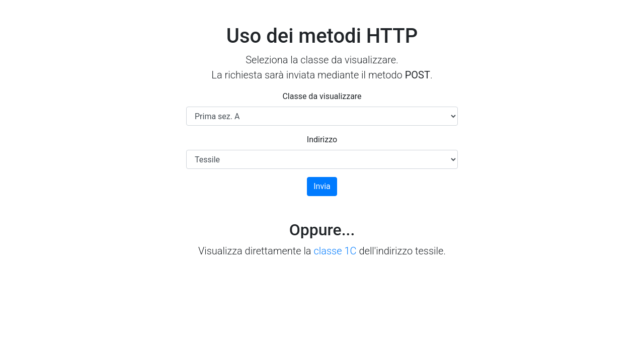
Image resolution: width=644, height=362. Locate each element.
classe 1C (335, 251)
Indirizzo (322, 140)
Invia (322, 186)
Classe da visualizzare (322, 96)
